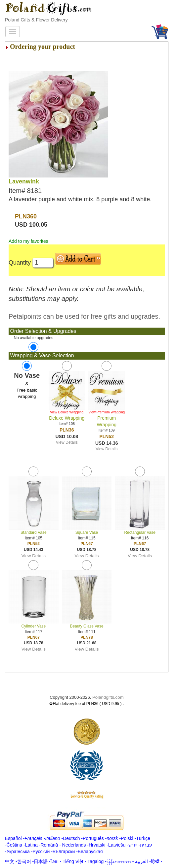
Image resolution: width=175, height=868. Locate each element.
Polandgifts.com (108, 697)
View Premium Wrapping (107, 412)
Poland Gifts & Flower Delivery (36, 20)
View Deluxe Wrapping (67, 412)
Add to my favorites (28, 241)
